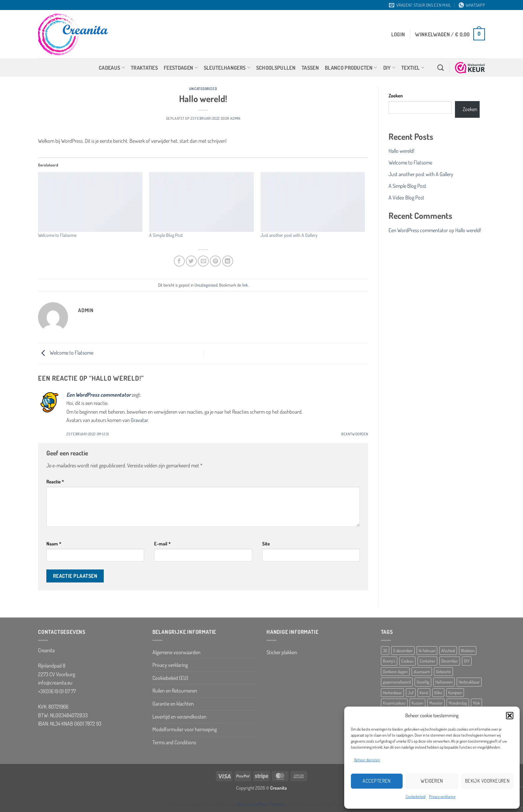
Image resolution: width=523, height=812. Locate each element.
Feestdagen (181, 68)
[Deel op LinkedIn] (228, 261)
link (245, 285)
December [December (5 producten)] (450, 661)
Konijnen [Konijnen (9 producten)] (455, 693)
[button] (510, 716)
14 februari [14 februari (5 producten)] (427, 651)
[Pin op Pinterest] (215, 261)
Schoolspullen (276, 68)
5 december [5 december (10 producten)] (403, 651)
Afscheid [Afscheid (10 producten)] (448, 651)
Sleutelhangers (227, 68)
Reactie (55, 481)
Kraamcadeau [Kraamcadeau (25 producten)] (394, 703)
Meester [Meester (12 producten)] (436, 703)
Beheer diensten (367, 760)
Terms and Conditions (174, 742)
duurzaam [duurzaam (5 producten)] (422, 672)
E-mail (162, 543)
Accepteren (377, 781)
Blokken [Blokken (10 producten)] (468, 651)
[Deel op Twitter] (191, 261)
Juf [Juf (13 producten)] (411, 693)
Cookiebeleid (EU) (170, 678)
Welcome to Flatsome (57, 235)
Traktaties (144, 68)
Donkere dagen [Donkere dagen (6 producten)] (395, 672)
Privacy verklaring (442, 796)
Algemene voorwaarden (176, 652)
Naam (54, 543)
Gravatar (139, 420)
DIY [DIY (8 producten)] (467, 661)
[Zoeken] (440, 68)
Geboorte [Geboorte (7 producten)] (443, 672)
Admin (235, 118)
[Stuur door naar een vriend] (203, 261)
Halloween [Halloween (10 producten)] (444, 682)
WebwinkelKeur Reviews (261, 804)
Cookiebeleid (416, 796)
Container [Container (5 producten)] (427, 661)
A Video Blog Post (406, 197)
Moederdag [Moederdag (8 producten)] (458, 703)
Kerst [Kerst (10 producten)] (424, 693)
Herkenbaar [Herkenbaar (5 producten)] (392, 693)
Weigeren (432, 781)
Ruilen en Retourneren (175, 691)
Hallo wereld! (401, 151)
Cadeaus (112, 68)
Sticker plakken (282, 652)
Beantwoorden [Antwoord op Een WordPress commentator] (355, 434)
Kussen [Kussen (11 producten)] (417, 703)
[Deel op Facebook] (179, 261)
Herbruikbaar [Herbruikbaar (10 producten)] (469, 682)
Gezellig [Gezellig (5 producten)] (423, 682)
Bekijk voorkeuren (487, 781)
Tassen (310, 68)
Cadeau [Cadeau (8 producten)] (407, 661)
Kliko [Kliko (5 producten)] (438, 693)
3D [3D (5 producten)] (385, 651)
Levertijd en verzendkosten (179, 717)
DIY (389, 68)
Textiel (413, 68)
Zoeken (396, 95)
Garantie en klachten (173, 704)
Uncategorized (203, 89)
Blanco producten (351, 68)
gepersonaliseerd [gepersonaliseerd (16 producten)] (397, 682)
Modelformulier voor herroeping (185, 729)
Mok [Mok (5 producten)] (476, 703)
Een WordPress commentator (99, 395)
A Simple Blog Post (166, 235)
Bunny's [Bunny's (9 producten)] (389, 661)
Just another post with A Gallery (289, 235)
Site (266, 543)
